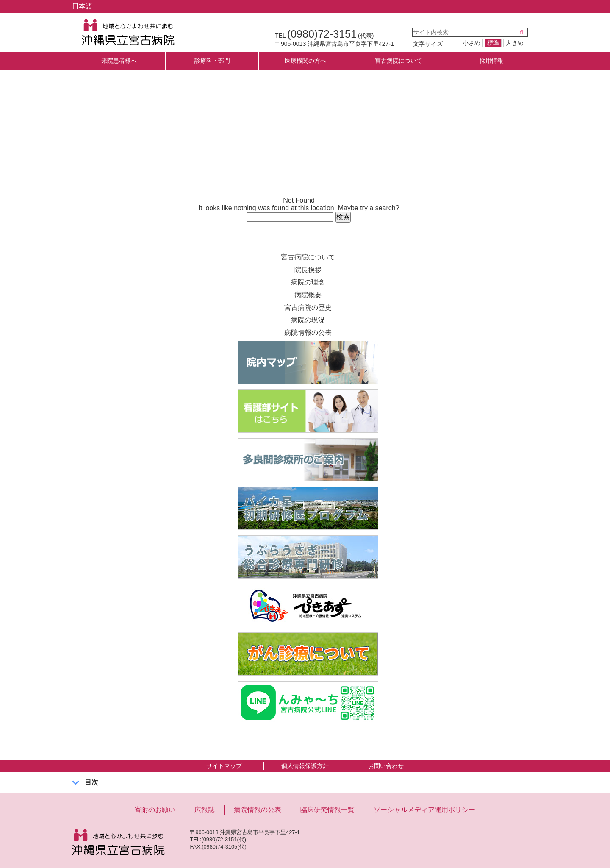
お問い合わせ (386, 766)
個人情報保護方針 (305, 766)
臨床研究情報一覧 (327, 810)
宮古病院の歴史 (308, 307)
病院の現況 (308, 320)
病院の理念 (308, 282)
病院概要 (308, 295)
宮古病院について (308, 257)
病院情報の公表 (308, 332)
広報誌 (205, 810)
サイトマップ (224, 766)
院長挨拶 (308, 270)
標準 (493, 43)
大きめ (515, 43)
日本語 (82, 6)
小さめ (471, 43)
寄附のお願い (155, 810)
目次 (91, 782)
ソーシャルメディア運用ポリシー (424, 810)
